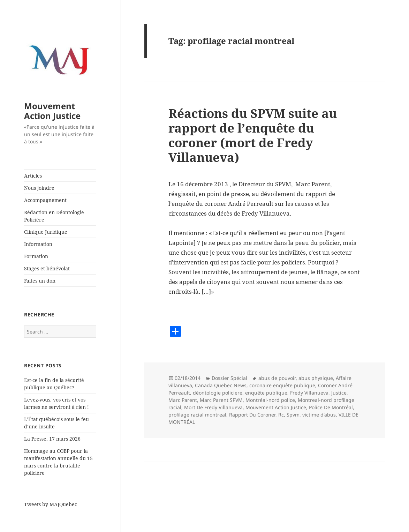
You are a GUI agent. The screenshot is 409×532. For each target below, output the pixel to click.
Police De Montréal (331, 407)
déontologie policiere (218, 393)
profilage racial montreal (197, 415)
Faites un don (40, 281)
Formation (36, 256)
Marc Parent (183, 400)
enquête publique (266, 393)
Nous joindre (39, 188)
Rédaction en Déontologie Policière (54, 216)
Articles (33, 176)
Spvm (293, 415)
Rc (281, 415)
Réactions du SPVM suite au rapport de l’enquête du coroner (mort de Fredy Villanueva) (253, 135)
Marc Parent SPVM (221, 400)
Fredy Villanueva (309, 393)
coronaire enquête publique (282, 385)
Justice (339, 393)
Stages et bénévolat (47, 268)
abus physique (316, 378)
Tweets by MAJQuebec (51, 504)
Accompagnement (45, 200)
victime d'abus (319, 415)
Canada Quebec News (221, 385)
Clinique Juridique (46, 232)
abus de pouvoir (277, 378)
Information (38, 244)
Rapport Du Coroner (252, 415)
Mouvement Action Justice (52, 111)
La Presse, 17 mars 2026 (52, 439)
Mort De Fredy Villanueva (213, 407)
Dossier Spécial (229, 378)
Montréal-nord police (270, 400)
